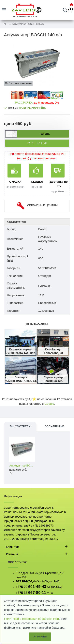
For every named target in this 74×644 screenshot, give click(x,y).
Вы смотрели (20, 426)
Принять (41, 637)
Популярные (54, 426)
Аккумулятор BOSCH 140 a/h (22, 466)
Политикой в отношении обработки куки (31, 619)
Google (49, 404)
